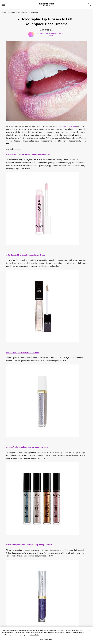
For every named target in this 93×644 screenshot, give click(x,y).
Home (5, 13)
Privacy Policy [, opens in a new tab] (34, 635)
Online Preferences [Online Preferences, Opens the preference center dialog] (46, 640)
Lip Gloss (34, 13)
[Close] (89, 630)
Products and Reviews (19, 13)
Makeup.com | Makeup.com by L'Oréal (52, 34)
